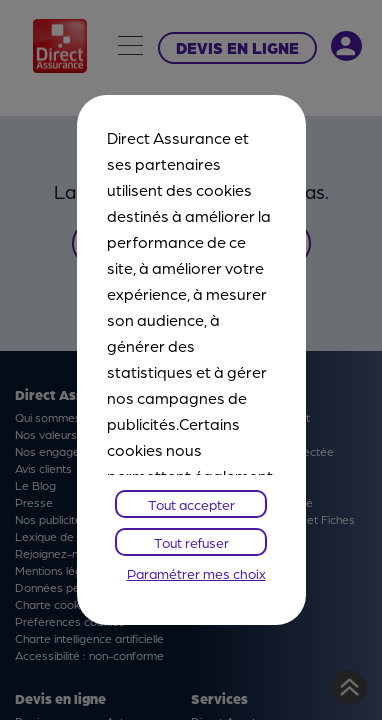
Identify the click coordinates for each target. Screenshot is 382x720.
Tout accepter (191, 504)
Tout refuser (191, 542)
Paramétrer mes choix (196, 573)
